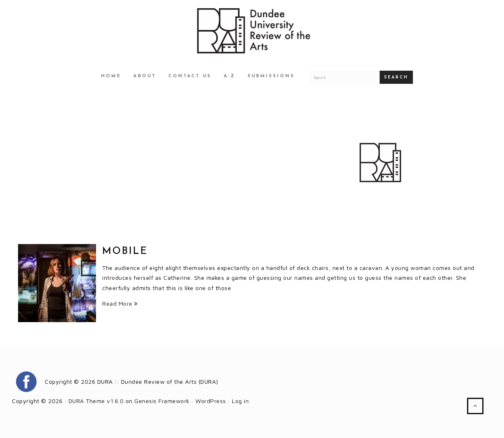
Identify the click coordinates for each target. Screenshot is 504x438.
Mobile (125, 251)
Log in (240, 401)
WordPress (211, 401)
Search (396, 77)
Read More (120, 303)
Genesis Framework (162, 401)
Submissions (271, 76)
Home (111, 76)
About (145, 76)
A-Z (229, 76)
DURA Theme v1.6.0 (96, 401)
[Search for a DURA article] (344, 77)
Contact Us (190, 76)
